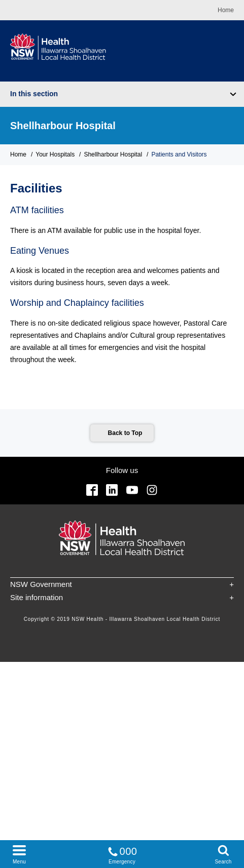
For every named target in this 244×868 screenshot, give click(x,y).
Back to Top (125, 433)
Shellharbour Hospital (63, 126)
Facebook (92, 490)
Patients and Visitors (179, 154)
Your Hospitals (55, 154)
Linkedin (112, 490)
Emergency (122, 854)
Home (226, 10)
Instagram (152, 490)
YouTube (132, 490)
